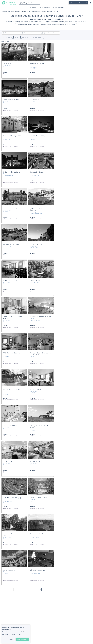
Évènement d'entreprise (58, 7)
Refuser (11, 639)
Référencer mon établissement (78, 3)
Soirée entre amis (33, 7)
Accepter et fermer (22, 639)
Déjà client (36, 633)
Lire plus (46, 28)
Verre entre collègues (45, 7)
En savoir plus (6, 636)
